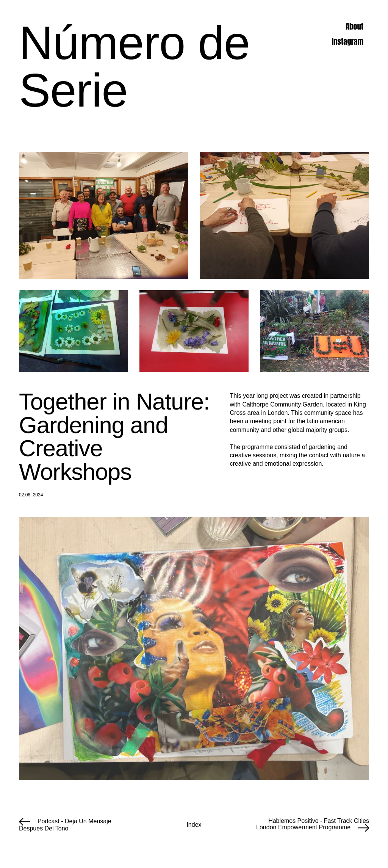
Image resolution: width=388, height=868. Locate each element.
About (354, 27)
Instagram (347, 42)
